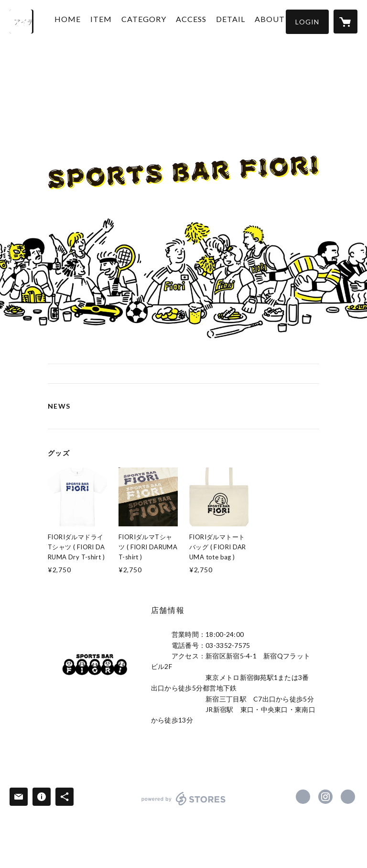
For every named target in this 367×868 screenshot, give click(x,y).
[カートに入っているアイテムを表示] (345, 22)
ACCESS (199, 21)
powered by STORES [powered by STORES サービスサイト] (184, 805)
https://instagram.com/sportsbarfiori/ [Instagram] (325, 797)
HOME (75, 21)
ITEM (109, 21)
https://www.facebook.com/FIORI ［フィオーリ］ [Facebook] (303, 797)
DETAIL (238, 21)
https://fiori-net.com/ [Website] (348, 797)
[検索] (22, 22)
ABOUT (277, 21)
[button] (307, 22)
